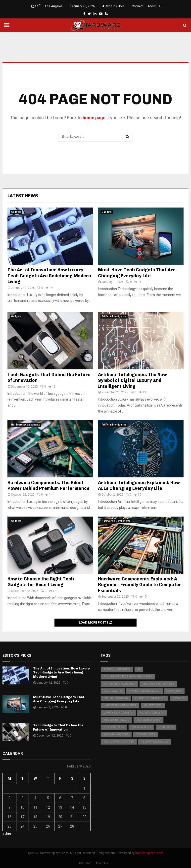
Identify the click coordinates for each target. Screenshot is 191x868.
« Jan (7, 834)
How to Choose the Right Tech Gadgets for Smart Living (41, 582)
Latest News (23, 196)
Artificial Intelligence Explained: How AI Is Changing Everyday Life (139, 486)
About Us (154, 6)
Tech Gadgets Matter (119, 742)
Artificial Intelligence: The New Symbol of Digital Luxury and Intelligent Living (132, 380)
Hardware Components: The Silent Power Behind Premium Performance (48, 486)
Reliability (166, 727)
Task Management (116, 734)
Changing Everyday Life (158, 684)
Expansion (174, 691)
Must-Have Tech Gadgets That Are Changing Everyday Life (137, 273)
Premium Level (141, 727)
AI (139, 669)
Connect (138, 6)
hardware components (120, 705)
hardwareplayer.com (149, 853)
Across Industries (117, 669)
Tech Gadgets (146, 734)
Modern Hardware (116, 720)
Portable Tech (114, 727)
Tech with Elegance (155, 742)
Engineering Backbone (145, 691)
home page (94, 118)
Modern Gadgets (152, 713)
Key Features (153, 705)
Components (113, 691)
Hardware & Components (26, 425)
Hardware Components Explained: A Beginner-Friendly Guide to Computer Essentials (140, 585)
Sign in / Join (113, 6)
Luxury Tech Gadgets (118, 713)
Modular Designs (148, 720)
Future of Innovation (150, 698)
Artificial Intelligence (114, 316)
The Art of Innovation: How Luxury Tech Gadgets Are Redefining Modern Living (49, 276)
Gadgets (16, 212)
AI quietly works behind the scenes (128, 677)
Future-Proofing (116, 698)
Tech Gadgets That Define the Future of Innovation (58, 727)
